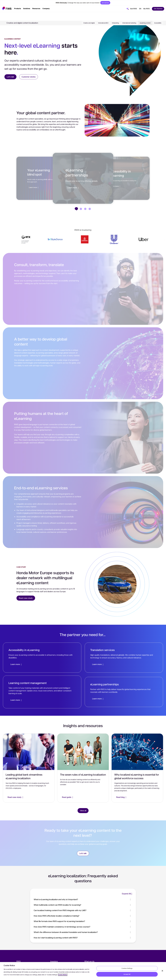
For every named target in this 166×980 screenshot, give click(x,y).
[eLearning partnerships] (83, 178)
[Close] (162, 971)
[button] (7, 8)
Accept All (127, 974)
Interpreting (115, 14)
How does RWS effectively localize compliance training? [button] (83, 916)
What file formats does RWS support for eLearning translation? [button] (83, 921)
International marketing (129, 14)
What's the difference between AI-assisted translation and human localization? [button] (83, 932)
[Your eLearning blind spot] (90, 209)
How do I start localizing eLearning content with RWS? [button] (83, 938)
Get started (105, 3)
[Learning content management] (42, 692)
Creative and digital (89, 14)
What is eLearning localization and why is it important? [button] (83, 899)
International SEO (103, 14)
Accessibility (158, 14)
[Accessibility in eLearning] (81, 209)
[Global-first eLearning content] (85, 209)
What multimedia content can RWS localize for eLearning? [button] (83, 905)
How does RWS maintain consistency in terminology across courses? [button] (83, 927)
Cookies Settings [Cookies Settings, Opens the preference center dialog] (127, 968)
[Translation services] (124, 658)
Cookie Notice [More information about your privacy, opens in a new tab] (63, 975)
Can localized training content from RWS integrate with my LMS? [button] (83, 910)
